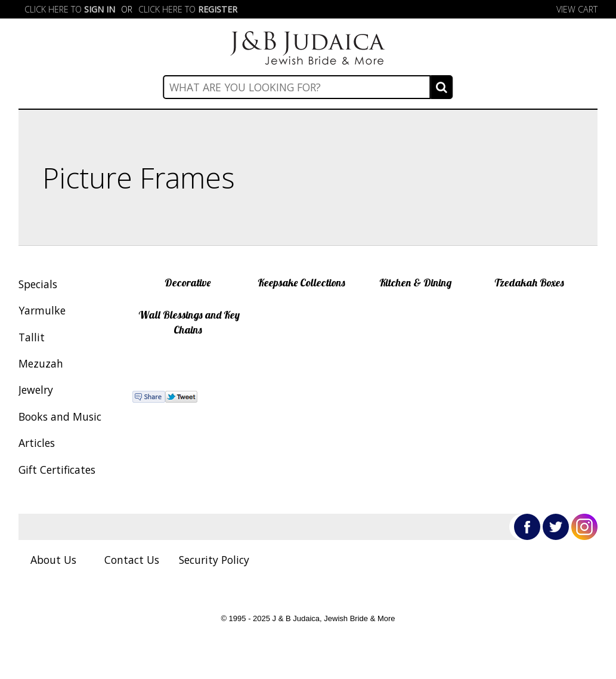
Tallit (32, 337)
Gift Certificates (57, 470)
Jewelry (36, 390)
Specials (38, 284)
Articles (37, 443)
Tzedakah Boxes (529, 282)
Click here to (70, 9)
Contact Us (132, 560)
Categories (308, 95)
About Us (53, 560)
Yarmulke (42, 310)
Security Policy (214, 560)
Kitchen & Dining (415, 282)
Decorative (188, 282)
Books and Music (60, 416)
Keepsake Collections (301, 282)
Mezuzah (41, 363)
